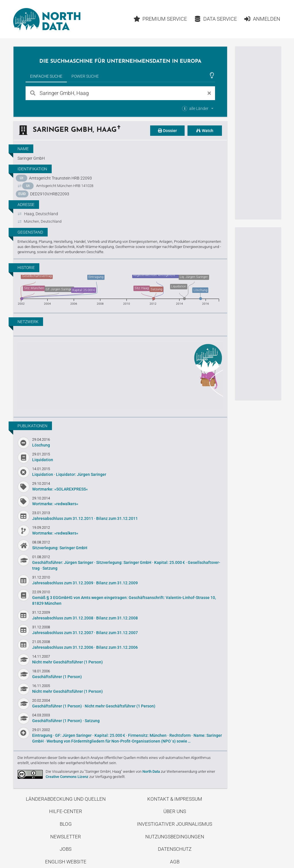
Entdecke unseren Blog (120, 376)
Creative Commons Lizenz (67, 777)
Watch (205, 131)
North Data (151, 771)
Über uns (175, 811)
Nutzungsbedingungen (175, 837)
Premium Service (160, 19)
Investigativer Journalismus (175, 824)
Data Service (215, 19)
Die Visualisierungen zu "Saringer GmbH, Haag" (84, 771)
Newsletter (66, 837)
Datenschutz (175, 849)
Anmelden (262, 19)
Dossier (167, 131)
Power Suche (85, 76)
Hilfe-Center (66, 811)
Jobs (66, 849)
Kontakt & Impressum (175, 799)
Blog (66, 824)
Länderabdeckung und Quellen (66, 799)
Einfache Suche (46, 76)
